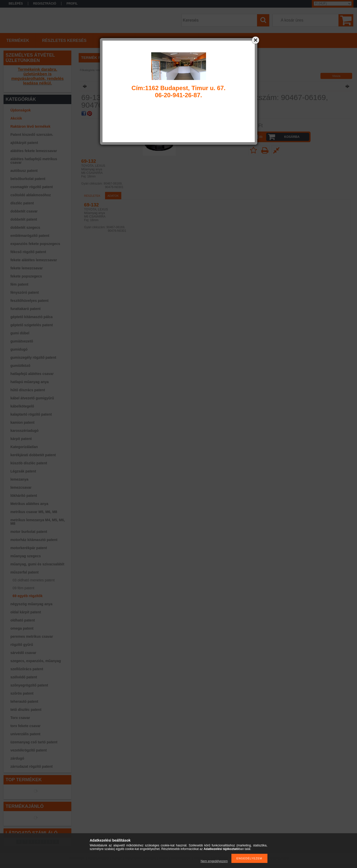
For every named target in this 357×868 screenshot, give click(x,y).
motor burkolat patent (29, 532)
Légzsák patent (23, 471)
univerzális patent (25, 734)
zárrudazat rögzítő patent (31, 766)
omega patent (22, 628)
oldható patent (23, 620)
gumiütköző (20, 366)
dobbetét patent (24, 219)
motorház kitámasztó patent (34, 540)
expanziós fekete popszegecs (35, 244)
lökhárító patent (24, 496)
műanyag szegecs (26, 556)
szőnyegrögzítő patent (29, 685)
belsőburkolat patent (28, 179)
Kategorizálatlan (24, 447)
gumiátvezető (22, 341)
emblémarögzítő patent (30, 236)
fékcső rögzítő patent (28, 252)
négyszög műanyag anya (31, 604)
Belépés (16, 4)
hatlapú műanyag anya (30, 382)
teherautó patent (24, 701)
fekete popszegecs (26, 276)
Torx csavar (20, 718)
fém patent (19, 284)
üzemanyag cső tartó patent (34, 742)
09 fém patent (24, 588)
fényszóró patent (25, 292)
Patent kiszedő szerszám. (32, 135)
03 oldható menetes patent (34, 580)
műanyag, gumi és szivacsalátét (37, 564)
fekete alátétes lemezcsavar (34, 260)
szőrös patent (22, 693)
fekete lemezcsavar (27, 268)
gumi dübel (20, 333)
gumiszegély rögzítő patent (33, 357)
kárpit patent (21, 439)
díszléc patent (22, 203)
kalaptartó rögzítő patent (31, 414)
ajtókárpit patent (24, 143)
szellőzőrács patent (27, 669)
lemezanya (19, 479)
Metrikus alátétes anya (29, 504)
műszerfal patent (24, 572)
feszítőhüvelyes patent (29, 301)
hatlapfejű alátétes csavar (32, 374)
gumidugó (19, 349)
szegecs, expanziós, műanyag (36, 661)
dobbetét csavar (24, 211)
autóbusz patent (24, 171)
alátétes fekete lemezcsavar (34, 151)
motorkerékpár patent (29, 548)
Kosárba (292, 137)
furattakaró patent (25, 309)
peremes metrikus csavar (32, 636)
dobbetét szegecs (25, 227)
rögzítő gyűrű (22, 645)
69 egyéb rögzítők (28, 596)
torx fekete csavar (25, 726)
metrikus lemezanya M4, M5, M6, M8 (38, 522)
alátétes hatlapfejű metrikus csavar (34, 161)
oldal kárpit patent (26, 612)
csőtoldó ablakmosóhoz (31, 195)
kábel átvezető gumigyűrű (32, 398)
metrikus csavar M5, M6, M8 (34, 512)
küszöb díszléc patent (29, 463)
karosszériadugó (24, 431)
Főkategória (87, 70)
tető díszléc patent (26, 710)
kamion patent (22, 422)
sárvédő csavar (23, 653)
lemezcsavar (21, 487)
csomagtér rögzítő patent (32, 187)
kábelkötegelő (22, 406)
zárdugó (17, 758)
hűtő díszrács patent (28, 390)
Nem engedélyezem (214, 861)
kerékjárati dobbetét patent (33, 455)
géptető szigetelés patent (32, 325)
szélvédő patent (24, 677)
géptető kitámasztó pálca (32, 317)
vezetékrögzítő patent (29, 750)
